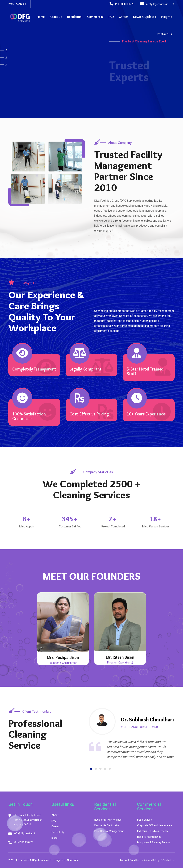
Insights (167, 17)
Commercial (95, 17)
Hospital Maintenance (149, 837)
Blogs (55, 838)
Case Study (58, 832)
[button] (91, 769)
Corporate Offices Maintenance (155, 825)
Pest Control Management (109, 831)
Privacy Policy (151, 860)
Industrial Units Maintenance (153, 831)
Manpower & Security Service (154, 843)
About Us (56, 17)
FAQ (111, 17)
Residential (75, 17)
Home (41, 17)
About (55, 815)
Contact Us (164, 34)
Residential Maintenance (108, 820)
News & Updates (145, 17)
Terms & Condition (130, 860)
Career (123, 17)
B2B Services (144, 820)
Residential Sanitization (107, 825)
